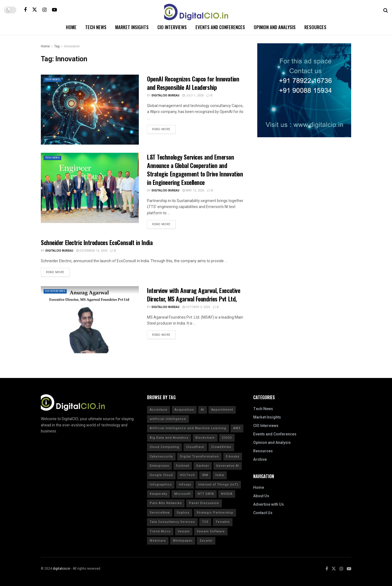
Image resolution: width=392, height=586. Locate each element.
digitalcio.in (62, 569)
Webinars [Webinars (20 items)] (158, 541)
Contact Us (263, 513)
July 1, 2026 (193, 95)
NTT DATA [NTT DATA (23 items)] (206, 494)
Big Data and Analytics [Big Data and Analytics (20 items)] (169, 438)
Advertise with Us (269, 504)
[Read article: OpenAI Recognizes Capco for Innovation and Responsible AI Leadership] (90, 110)
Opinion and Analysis (275, 27)
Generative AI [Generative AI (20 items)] (228, 466)
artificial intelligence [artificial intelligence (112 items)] (168, 419)
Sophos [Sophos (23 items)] (183, 513)
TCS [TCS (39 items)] (205, 522)
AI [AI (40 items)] (203, 410)
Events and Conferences (220, 27)
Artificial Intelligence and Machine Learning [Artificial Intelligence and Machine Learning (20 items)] (188, 428)
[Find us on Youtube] (54, 10)
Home (71, 27)
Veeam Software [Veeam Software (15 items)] (211, 531)
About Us (261, 496)
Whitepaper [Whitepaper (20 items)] (183, 541)
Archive (260, 460)
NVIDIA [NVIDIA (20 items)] (227, 494)
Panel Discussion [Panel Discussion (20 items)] (204, 503)
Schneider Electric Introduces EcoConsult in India (97, 242)
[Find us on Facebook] (25, 10)
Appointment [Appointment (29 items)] (222, 410)
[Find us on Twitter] (35, 10)
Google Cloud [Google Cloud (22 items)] (161, 475)
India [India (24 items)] (220, 475)
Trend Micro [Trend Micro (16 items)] (160, 531)
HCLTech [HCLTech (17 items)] (187, 475)
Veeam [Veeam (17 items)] (184, 531)
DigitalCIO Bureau (166, 95)
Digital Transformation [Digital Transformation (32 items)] (199, 457)
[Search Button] (386, 10)
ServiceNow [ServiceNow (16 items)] (160, 513)
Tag (57, 46)
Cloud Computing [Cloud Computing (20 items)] (164, 447)
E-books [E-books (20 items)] (233, 457)
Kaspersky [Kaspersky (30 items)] (158, 494)
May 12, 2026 (193, 190)
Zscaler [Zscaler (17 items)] (206, 541)
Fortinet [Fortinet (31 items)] (183, 466)
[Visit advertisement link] (304, 90)
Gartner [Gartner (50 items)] (203, 466)
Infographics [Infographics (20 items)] (161, 485)
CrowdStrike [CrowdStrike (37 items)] (221, 447)
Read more (164, 128)
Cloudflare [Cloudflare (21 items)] (195, 447)
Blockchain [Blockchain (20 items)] (205, 438)
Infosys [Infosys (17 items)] (185, 485)
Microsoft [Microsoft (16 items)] (182, 494)
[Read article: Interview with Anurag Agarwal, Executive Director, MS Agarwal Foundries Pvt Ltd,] (90, 321)
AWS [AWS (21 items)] (237, 428)
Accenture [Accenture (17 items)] (159, 410)
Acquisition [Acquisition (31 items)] (184, 410)
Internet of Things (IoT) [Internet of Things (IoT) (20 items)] (218, 485)
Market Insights (132, 27)
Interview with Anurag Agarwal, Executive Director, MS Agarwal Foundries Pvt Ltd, (194, 294)
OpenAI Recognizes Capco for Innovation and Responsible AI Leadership (193, 83)
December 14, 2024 (92, 251)
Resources (315, 27)
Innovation (72, 46)
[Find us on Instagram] (45, 10)
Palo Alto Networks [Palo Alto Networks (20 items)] (166, 503)
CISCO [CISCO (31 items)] (227, 438)
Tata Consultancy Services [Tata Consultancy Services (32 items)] (172, 522)
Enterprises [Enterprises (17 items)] (159, 466)
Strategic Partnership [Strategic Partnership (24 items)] (215, 513)
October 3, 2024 (196, 307)
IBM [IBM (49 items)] (205, 475)
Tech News (96, 27)
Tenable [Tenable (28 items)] (223, 522)
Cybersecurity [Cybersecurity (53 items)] (161, 457)
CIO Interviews (172, 27)
